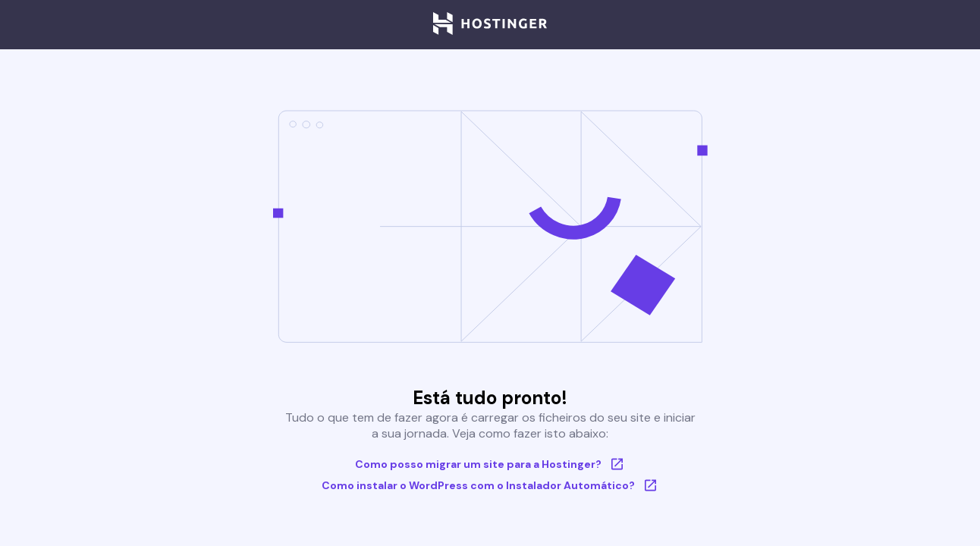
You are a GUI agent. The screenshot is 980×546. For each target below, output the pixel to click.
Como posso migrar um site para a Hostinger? (490, 464)
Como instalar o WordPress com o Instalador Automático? (490, 485)
